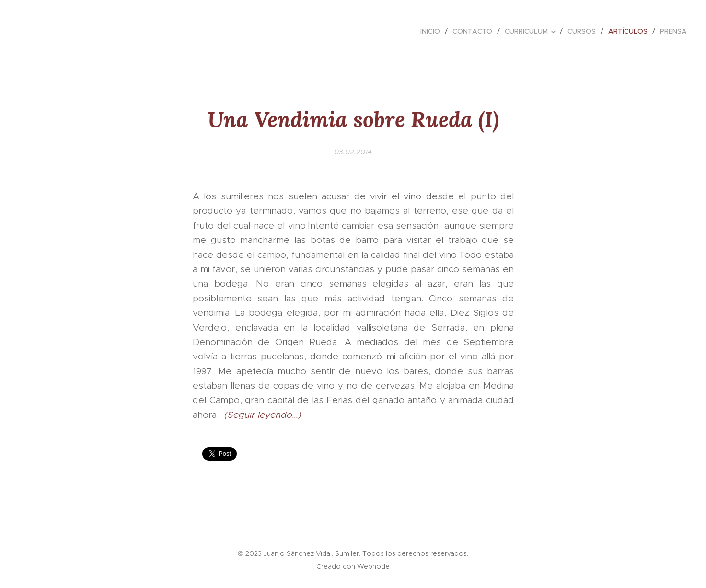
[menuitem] (433, 31)
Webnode (373, 566)
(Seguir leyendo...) (263, 415)
